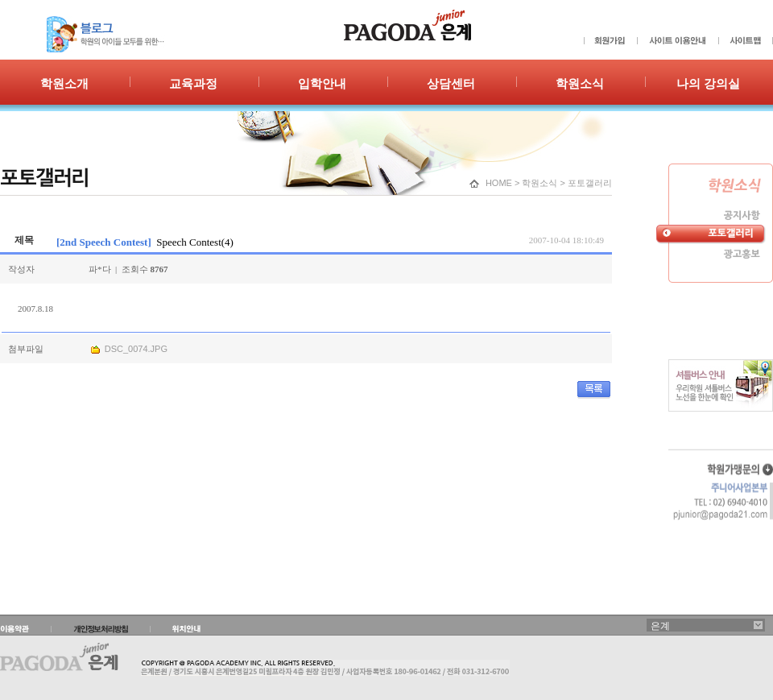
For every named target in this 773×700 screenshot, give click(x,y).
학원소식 (539, 183)
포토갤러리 (590, 183)
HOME (499, 183)
